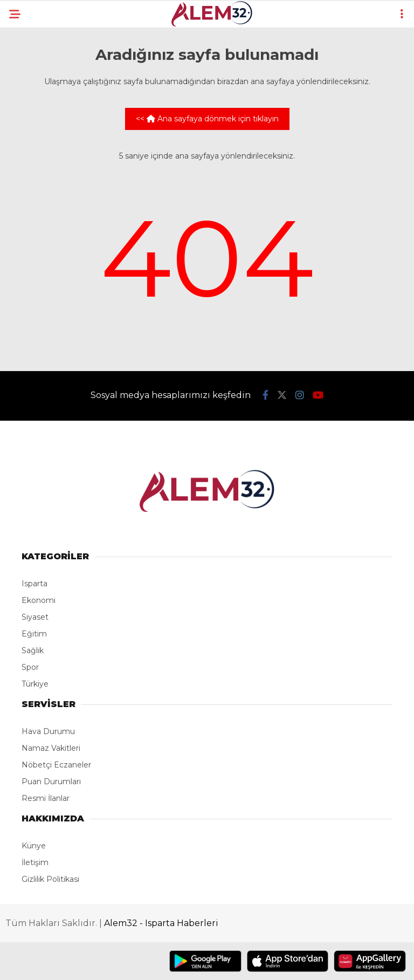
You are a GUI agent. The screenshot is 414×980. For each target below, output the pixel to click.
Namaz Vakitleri (51, 748)
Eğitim (34, 634)
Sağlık (33, 650)
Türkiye (35, 684)
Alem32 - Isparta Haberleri (161, 923)
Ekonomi (39, 600)
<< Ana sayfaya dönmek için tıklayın (207, 119)
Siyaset (35, 617)
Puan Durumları (51, 782)
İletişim (35, 862)
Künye (34, 846)
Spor (30, 667)
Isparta (34, 584)
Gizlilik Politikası (50, 879)
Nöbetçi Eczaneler (56, 765)
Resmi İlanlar (46, 798)
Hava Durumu (48, 731)
